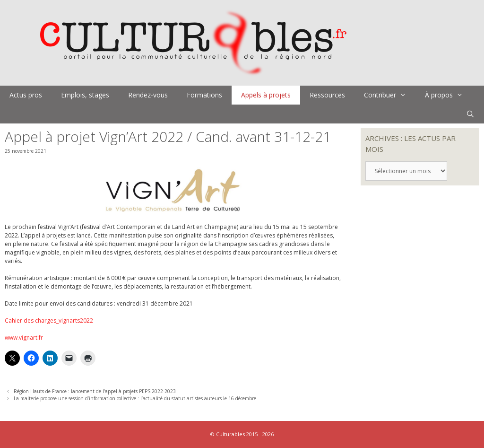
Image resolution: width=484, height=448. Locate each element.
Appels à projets (266, 95)
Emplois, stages (85, 95)
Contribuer (390, 95)
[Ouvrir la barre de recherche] (470, 114)
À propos (449, 95)
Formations (204, 95)
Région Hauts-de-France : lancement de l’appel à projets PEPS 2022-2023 (95, 391)
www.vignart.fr (24, 338)
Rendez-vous (148, 95)
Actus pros (26, 95)
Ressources (327, 95)
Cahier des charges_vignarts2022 (49, 321)
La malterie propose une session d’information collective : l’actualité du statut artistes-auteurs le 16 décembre (135, 398)
